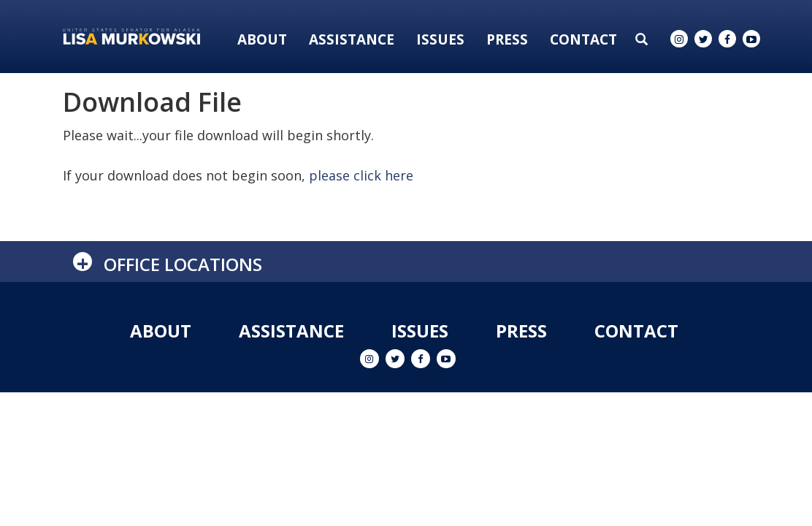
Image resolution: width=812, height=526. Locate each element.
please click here (361, 175)
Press (507, 39)
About (262, 39)
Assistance (352, 39)
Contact (583, 39)
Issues (440, 39)
